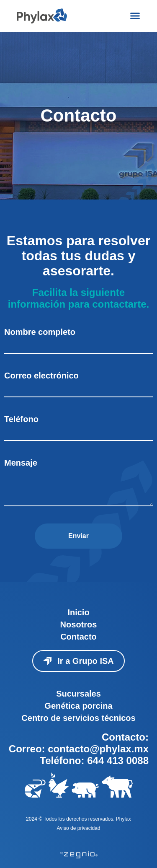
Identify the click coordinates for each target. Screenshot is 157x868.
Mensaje (21, 463)
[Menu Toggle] (135, 16)
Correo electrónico (41, 376)
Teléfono (21, 419)
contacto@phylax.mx (98, 749)
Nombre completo (40, 332)
